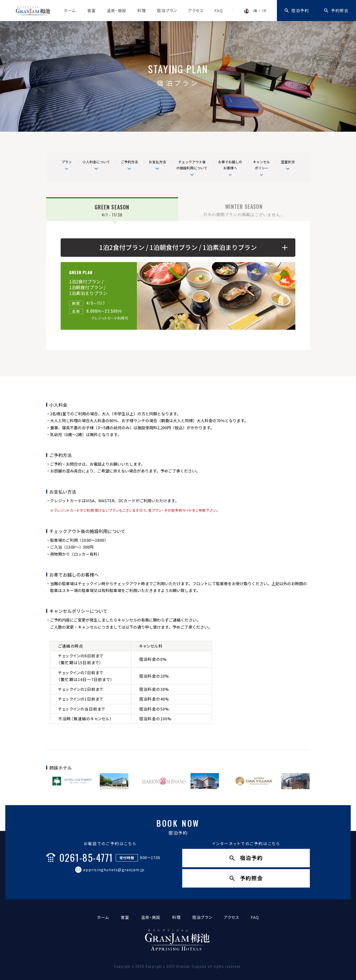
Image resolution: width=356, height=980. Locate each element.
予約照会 (340, 10)
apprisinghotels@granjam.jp (114, 870)
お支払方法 (157, 162)
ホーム (70, 10)
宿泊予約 (300, 10)
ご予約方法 (129, 162)
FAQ (219, 10)
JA (255, 11)
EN (264, 11)
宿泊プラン (167, 10)
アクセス (196, 10)
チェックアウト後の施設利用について (192, 165)
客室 (92, 10)
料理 (142, 10)
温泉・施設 (117, 10)
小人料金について (96, 162)
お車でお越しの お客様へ (230, 165)
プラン (67, 162)
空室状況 (288, 162)
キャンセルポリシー (261, 165)
